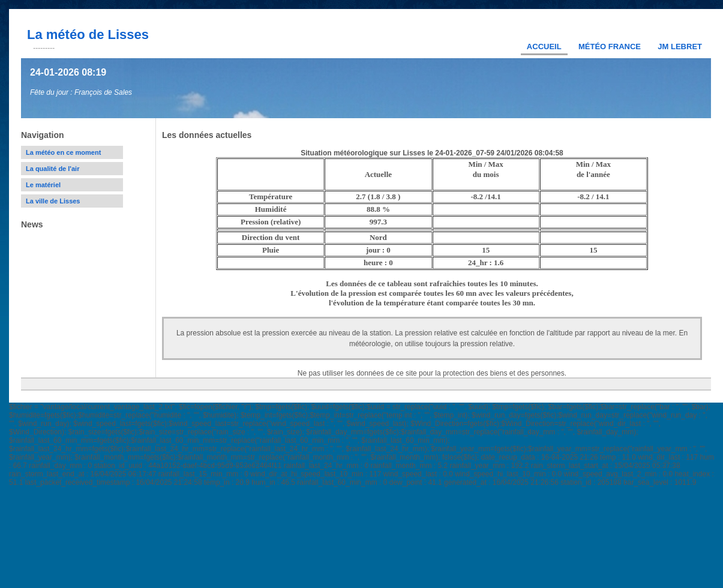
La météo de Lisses (88, 34)
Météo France (610, 46)
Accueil (544, 46)
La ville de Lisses (53, 201)
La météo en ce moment (63, 152)
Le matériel (43, 185)
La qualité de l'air (52, 169)
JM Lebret (680, 46)
